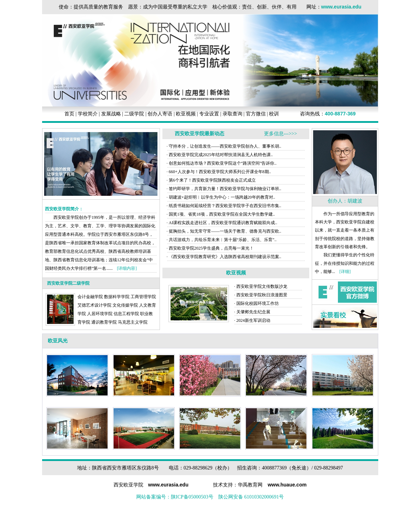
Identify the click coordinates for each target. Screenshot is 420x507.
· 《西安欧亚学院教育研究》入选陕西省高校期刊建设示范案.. (224, 257)
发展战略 (111, 114)
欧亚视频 (186, 114)
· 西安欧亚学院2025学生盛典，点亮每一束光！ (210, 248)
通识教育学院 (104, 322)
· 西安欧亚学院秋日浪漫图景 (261, 295)
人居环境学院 (100, 314)
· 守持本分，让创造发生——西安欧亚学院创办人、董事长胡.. (224, 146)
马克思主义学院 (133, 322)
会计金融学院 (90, 297)
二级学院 (134, 114)
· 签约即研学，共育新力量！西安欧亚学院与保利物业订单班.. (224, 189)
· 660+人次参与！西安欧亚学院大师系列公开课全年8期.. (219, 172)
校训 (274, 114)
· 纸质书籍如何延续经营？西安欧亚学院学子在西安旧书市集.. (224, 206)
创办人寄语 (160, 114)
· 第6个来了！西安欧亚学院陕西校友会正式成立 (211, 180)
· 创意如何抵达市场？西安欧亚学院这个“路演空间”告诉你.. (222, 163)
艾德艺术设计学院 (94, 305)
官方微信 (256, 114)
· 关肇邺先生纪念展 (252, 312)
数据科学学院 (117, 297)
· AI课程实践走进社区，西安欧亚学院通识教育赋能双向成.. (222, 223)
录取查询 (232, 114)
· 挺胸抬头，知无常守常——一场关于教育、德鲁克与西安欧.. (224, 231)
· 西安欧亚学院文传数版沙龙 (261, 286)
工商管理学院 (143, 297)
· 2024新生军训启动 (252, 320)
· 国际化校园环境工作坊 (257, 303)
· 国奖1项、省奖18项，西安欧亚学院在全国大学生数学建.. (221, 214)
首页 (69, 114)
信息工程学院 (126, 314)
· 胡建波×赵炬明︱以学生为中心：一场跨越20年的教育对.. (221, 197)
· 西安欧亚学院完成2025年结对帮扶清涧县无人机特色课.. (220, 155)
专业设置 (209, 114)
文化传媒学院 (125, 305)
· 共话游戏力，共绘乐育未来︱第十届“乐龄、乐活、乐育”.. (222, 240)
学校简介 (88, 114)
